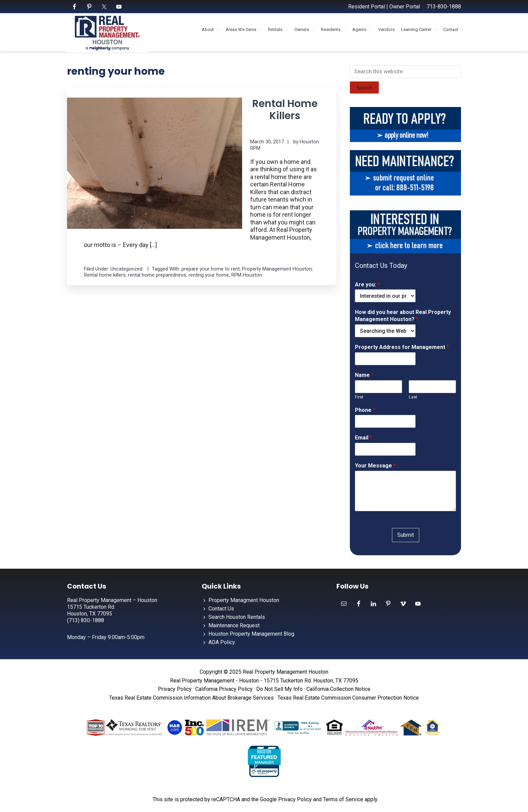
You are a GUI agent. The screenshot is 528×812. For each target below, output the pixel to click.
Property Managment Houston (244, 600)
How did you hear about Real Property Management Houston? (403, 316)
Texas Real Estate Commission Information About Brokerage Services (191, 698)
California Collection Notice (338, 689)
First (359, 397)
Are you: (367, 285)
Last (413, 397)
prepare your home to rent (211, 269)
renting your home (209, 275)
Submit (406, 535)
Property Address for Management (402, 347)
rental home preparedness (157, 275)
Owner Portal (405, 7)
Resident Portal (367, 7)
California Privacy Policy (224, 689)
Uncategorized (126, 269)
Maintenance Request (234, 625)
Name (364, 375)
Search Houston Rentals (237, 617)
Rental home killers (105, 275)
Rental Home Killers (285, 110)
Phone (365, 410)
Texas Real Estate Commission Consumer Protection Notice (348, 698)
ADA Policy (222, 642)
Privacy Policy (175, 689)
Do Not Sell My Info (279, 689)
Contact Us (221, 609)
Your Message (375, 466)
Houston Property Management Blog (251, 634)
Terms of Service (343, 799)
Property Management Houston (277, 269)
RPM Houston (247, 275)
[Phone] (385, 421)
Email (364, 438)
